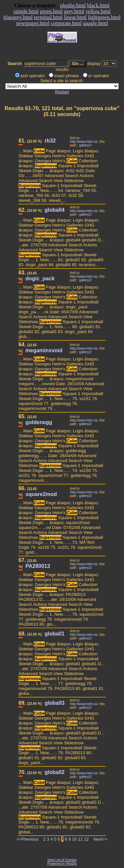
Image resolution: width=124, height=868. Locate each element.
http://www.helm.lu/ (84, 142)
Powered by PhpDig (62, 864)
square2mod (41, 494)
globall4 (55, 210)
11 (80, 839)
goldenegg (39, 422)
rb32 (50, 141)
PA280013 (38, 566)
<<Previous (27, 839)
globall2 (55, 772)
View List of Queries (62, 860)
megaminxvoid (44, 350)
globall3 (55, 703)
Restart (62, 92)
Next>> (101, 839)
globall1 (55, 634)
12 (86, 839)
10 (74, 839)
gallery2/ (85, 145)
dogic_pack (40, 279)
